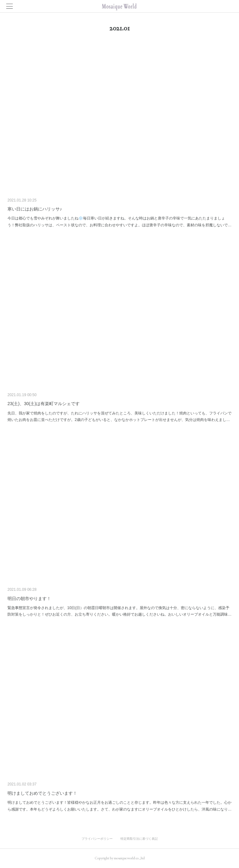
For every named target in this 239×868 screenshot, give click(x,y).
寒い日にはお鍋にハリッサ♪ (35, 209)
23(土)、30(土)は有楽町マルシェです (44, 404)
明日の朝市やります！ (29, 599)
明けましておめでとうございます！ (42, 793)
